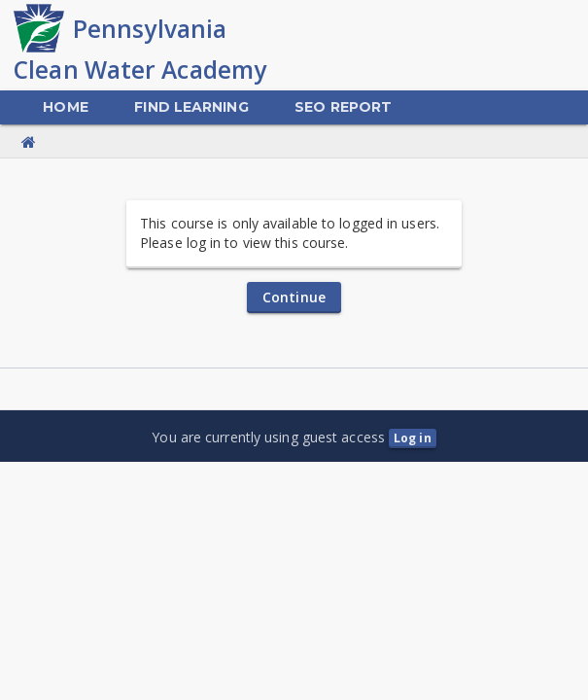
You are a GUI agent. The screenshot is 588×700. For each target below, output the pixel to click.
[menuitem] (65, 107)
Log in (413, 438)
